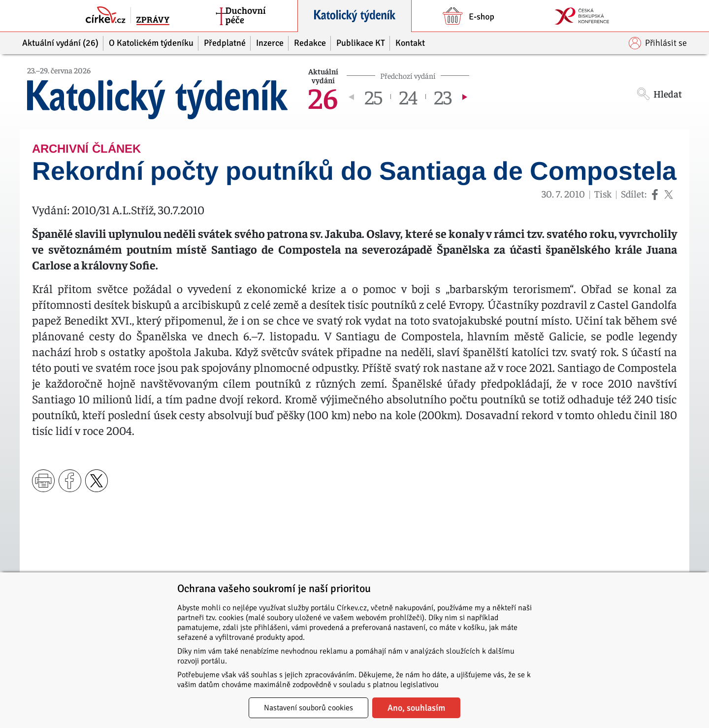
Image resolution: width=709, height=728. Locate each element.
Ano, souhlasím (416, 708)
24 (408, 97)
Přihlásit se (658, 43)
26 (323, 97)
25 (373, 97)
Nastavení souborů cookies (308, 708)
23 (443, 97)
